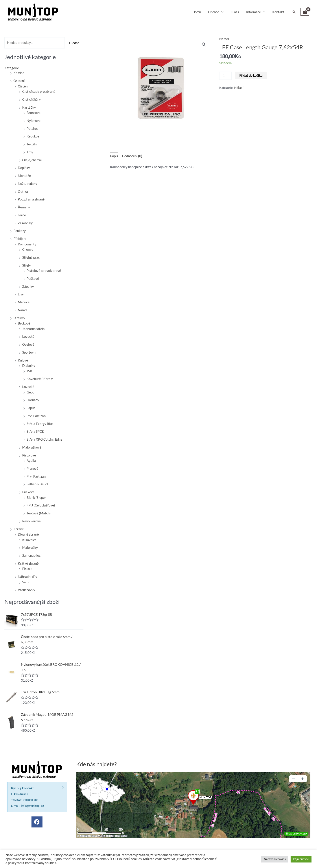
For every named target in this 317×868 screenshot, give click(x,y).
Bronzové (34, 112)
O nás (236, 12)
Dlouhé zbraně (28, 534)
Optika (23, 191)
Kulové (23, 360)
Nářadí (23, 310)
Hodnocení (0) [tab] (132, 156)
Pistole (27, 568)
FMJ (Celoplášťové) (41, 505)
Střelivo (19, 318)
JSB (29, 371)
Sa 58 (26, 582)
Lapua (31, 408)
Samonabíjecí (32, 555)
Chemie (28, 249)
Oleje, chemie (32, 160)
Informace (254, 12)
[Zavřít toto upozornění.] (63, 775)
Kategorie (12, 68)
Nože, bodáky (28, 183)
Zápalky (28, 286)
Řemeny (24, 207)
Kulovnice (29, 540)
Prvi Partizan (36, 415)
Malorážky (30, 547)
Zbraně (19, 529)
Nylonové (34, 120)
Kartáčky (29, 107)
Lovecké (28, 336)
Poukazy (20, 230)
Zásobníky (25, 223)
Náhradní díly (28, 576)
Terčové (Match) (39, 513)
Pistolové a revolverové (44, 270)
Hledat (74, 43)
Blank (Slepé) (36, 497)
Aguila (31, 460)
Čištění (23, 86)
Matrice (24, 302)
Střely (27, 265)
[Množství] (225, 76)
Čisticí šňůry (31, 99)
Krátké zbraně (28, 563)
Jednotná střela (33, 328)
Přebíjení (20, 238)
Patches (32, 128)
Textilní (32, 144)
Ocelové (28, 344)
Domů (199, 12)
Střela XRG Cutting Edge (44, 439)
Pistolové (29, 455)
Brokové (24, 323)
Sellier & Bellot (38, 484)
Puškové (33, 278)
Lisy (21, 294)
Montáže (24, 175)
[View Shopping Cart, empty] (305, 12)
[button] (294, 12)
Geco (30, 392)
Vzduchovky (27, 590)
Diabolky (29, 365)
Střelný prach (32, 257)
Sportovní (29, 352)
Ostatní (19, 80)
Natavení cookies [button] (275, 859)
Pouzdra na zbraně (31, 199)
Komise (19, 72)
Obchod (216, 12)
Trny (30, 152)
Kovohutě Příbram (40, 378)
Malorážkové (32, 447)
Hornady (33, 400)
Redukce (33, 136)
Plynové (32, 468)
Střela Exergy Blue (40, 423)
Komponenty (27, 244)
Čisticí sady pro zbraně (39, 91)
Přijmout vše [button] (301, 859)
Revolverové (31, 521)
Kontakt (278, 12)
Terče (22, 215)
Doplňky (24, 167)
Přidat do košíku (251, 75)
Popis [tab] (114, 156)
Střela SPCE (35, 431)
